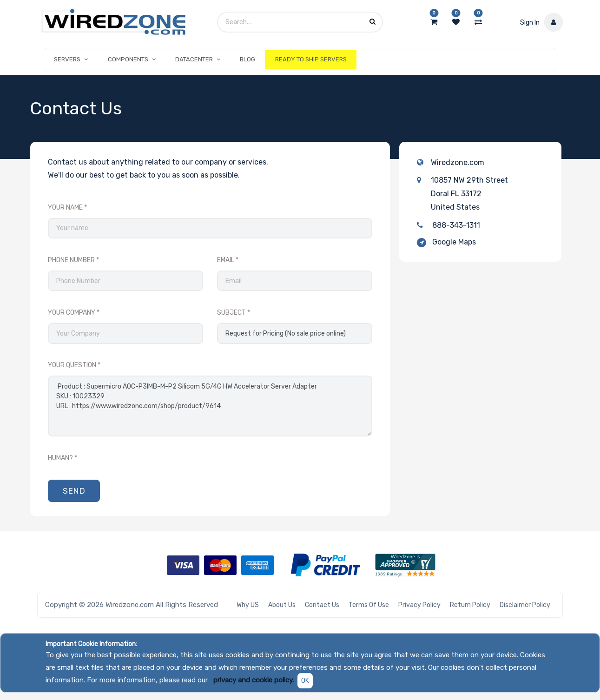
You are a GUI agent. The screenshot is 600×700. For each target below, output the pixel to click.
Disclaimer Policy (525, 605)
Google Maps (454, 242)
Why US (248, 605)
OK (305, 681)
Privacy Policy (419, 605)
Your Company (72, 313)
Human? (60, 458)
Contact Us (322, 605)
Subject (231, 313)
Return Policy (470, 605)
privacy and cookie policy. (254, 680)
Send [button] (74, 491)
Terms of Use (369, 605)
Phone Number (71, 260)
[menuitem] (247, 59)
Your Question (72, 365)
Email (226, 260)
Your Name (65, 208)
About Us (282, 605)
